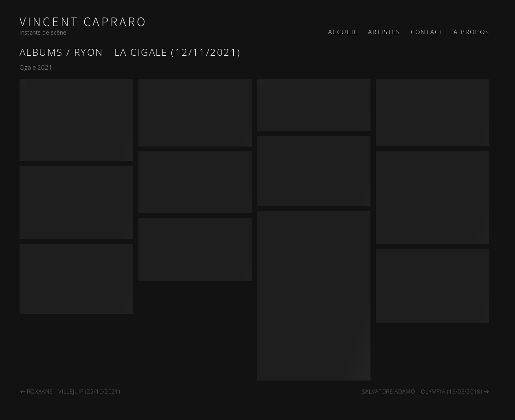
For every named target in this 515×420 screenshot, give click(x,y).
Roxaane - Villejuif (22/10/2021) (70, 391)
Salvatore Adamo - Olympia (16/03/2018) (426, 391)
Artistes (384, 32)
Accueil (343, 32)
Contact (427, 32)
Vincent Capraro (83, 22)
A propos (471, 32)
